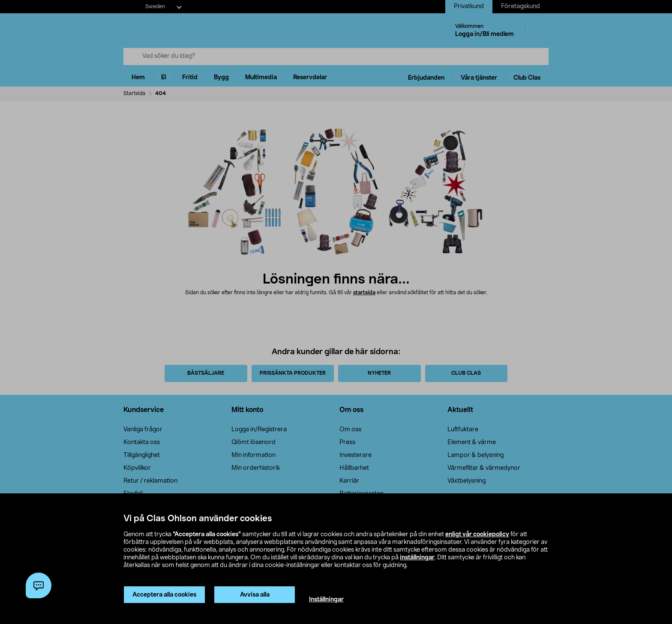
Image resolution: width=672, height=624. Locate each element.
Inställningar (326, 600)
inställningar (417, 558)
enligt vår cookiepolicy (477, 534)
